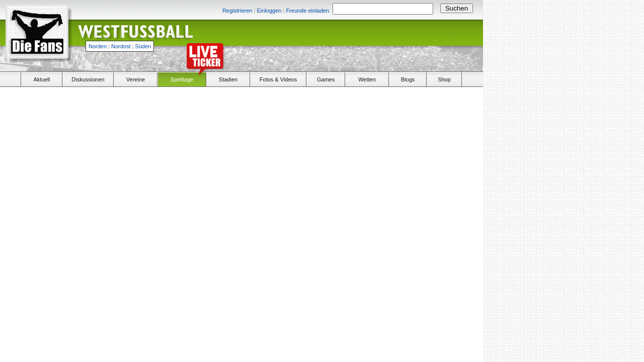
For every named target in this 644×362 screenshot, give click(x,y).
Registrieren (237, 11)
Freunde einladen (307, 11)
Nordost (121, 46)
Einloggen (269, 11)
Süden (143, 46)
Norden (98, 46)
